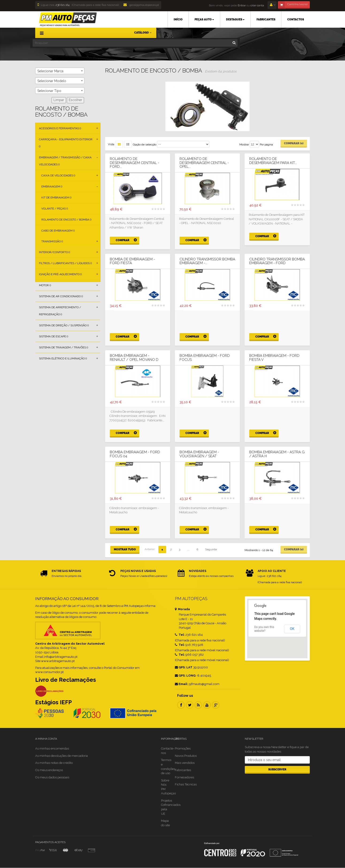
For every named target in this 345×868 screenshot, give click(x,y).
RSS (198, 705)
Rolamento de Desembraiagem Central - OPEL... (204, 163)
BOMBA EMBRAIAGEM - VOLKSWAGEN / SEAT (199, 454)
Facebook (181, 705)
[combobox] (60, 71)
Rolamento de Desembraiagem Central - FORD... (134, 163)
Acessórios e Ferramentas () (60, 128)
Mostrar (244, 145)
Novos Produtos (186, 756)
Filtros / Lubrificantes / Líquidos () (65, 263)
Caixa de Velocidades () (58, 175)
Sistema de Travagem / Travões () (63, 347)
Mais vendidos (185, 763)
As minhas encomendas (52, 748)
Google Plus (216, 705)
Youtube (207, 705)
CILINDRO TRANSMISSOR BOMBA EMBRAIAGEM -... (207, 261)
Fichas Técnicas (186, 784)
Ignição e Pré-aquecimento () (60, 274)
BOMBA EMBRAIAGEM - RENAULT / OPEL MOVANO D (134, 358)
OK (292, 629)
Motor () (45, 285)
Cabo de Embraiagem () (58, 231)
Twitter (190, 705)
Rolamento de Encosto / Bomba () (66, 220)
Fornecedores (184, 777)
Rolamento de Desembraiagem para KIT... (273, 161)
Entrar (241, 5)
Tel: (180, 635)
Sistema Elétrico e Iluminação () (63, 358)
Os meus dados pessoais (52, 777)
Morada (182, 609)
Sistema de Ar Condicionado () (61, 296)
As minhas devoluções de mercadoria (61, 756)
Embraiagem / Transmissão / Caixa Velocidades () (65, 161)
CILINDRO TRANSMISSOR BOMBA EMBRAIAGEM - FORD (277, 261)
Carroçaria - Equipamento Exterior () (66, 143)
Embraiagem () (52, 187)
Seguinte (211, 549)
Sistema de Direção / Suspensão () (64, 325)
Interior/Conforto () (54, 252)
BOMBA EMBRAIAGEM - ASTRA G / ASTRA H (277, 454)
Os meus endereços (49, 770)
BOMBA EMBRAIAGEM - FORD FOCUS (205, 358)
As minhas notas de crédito (54, 763)
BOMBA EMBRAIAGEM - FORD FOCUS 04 (135, 454)
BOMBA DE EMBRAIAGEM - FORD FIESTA (132, 261)
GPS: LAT (184, 667)
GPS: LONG (185, 676)
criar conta (257, 5)
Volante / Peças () (55, 209)
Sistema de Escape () (54, 336)
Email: (181, 684)
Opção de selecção (145, 145)
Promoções (183, 748)
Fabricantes (183, 770)
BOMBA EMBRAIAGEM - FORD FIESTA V (274, 358)
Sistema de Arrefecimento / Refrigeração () (60, 311)
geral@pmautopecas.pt (141, 5)
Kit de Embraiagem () (56, 198)
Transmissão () (52, 241)
